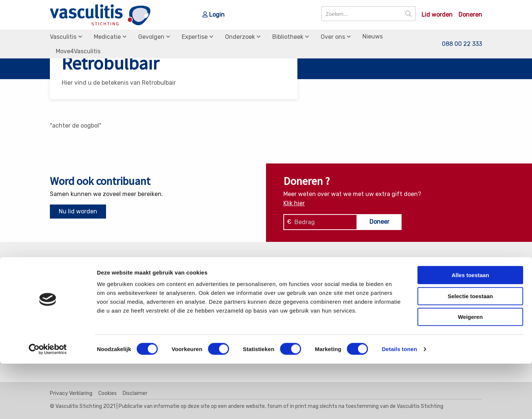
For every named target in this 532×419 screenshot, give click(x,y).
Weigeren (470, 372)
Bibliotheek (288, 37)
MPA (173, 304)
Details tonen (399, 404)
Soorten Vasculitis (303, 285)
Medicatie (107, 37)
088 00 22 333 (462, 44)
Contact (400, 285)
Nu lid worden (78, 211)
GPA (172, 294)
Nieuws (373, 36)
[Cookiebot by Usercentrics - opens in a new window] (48, 405)
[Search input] (362, 14)
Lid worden (437, 15)
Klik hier (294, 203)
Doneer (379, 222)
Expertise (195, 37)
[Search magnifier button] (408, 14)
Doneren (470, 15)
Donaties (401, 294)
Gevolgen (151, 37)
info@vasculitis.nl (108, 305)
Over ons (333, 37)
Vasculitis (63, 37)
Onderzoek (240, 37)
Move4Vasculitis (78, 51)
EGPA (174, 285)
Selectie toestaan (470, 352)
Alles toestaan (470, 330)
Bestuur (400, 304)
